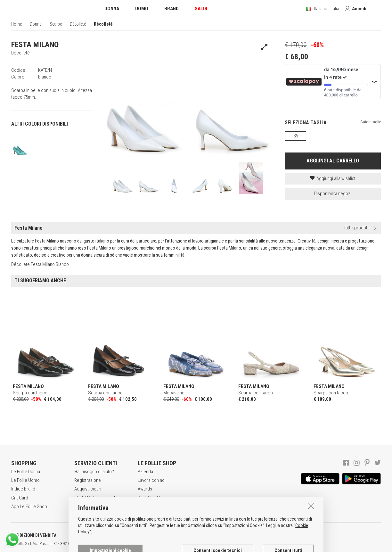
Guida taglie (371, 122)
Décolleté (78, 24)
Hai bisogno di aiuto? (94, 472)
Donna (36, 24)
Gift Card (20, 498)
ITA (220, 544)
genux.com (205, 544)
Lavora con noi (152, 480)
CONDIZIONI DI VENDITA (34, 535)
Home (16, 24)
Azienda (145, 472)
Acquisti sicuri (88, 489)
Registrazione (88, 480)
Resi (78, 507)
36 (296, 136)
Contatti (145, 507)
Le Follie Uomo (25, 480)
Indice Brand (23, 489)
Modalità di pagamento (96, 498)
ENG (227, 544)
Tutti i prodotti (357, 228)
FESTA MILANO (35, 45)
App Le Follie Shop (29, 507)
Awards (145, 489)
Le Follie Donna (26, 472)
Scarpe (56, 24)
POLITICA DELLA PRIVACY (99, 535)
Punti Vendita (150, 498)
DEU (235, 544)
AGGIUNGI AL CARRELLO (333, 161)
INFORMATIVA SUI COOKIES (168, 535)
